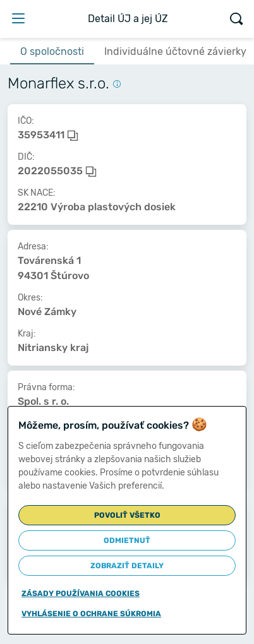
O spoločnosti (52, 51)
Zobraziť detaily (127, 566)
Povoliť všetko (127, 515)
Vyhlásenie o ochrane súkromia (91, 614)
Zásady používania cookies (81, 593)
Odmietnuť (127, 540)
